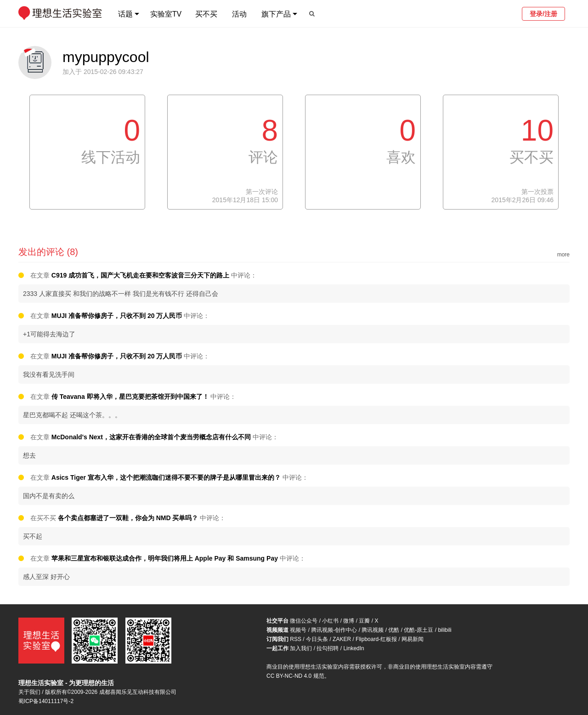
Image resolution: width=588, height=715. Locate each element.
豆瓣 (364, 621)
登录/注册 (543, 14)
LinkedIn (353, 648)
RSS (296, 639)
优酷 (394, 630)
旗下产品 (276, 14)
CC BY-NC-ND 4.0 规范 (295, 676)
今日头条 (317, 639)
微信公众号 (304, 621)
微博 (349, 621)
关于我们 (29, 692)
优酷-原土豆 (418, 630)
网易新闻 (413, 639)
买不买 (206, 14)
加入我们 (301, 648)
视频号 (298, 630)
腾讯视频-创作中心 (334, 630)
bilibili (444, 630)
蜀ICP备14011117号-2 (46, 701)
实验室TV (166, 14)
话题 (125, 14)
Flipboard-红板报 (376, 639)
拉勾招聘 (328, 648)
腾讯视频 (373, 630)
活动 (239, 14)
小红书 (330, 621)
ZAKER (342, 639)
